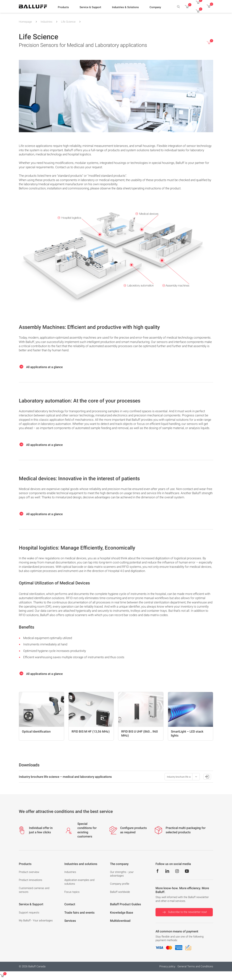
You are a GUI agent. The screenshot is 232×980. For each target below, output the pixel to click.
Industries (46, 22)
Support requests (29, 913)
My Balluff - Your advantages (36, 920)
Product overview (29, 872)
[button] (63, 7)
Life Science (68, 22)
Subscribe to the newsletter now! (184, 912)
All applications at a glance (41, 367)
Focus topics (72, 892)
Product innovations (31, 880)
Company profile (120, 884)
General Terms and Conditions (195, 966)
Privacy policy (167, 966)
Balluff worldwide (120, 892)
